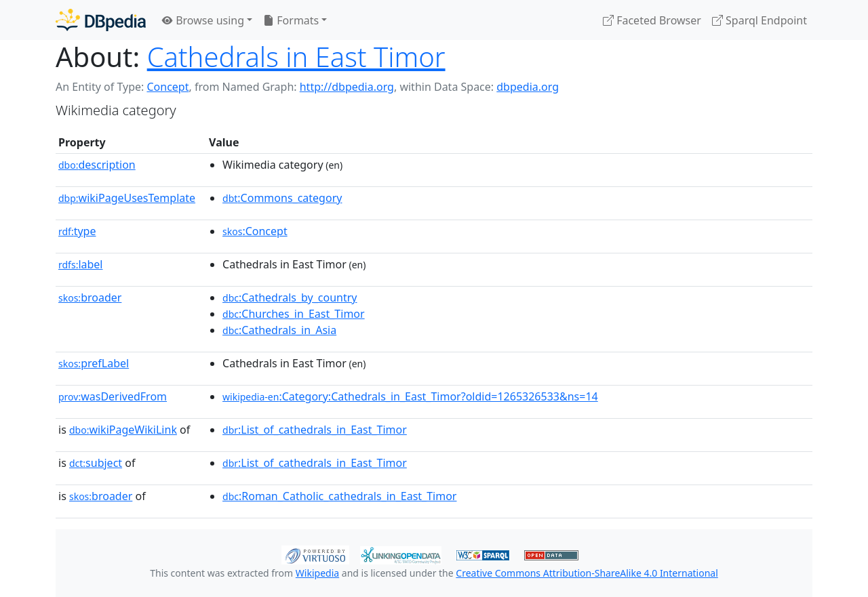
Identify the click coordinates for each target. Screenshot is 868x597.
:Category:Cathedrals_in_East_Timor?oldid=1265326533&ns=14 (410, 396)
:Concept (255, 231)
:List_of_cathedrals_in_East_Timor (315, 430)
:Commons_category (282, 198)
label (81, 264)
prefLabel (94, 363)
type (77, 231)
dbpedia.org (528, 87)
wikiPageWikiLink (123, 430)
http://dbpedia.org (347, 87)
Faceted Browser (652, 20)
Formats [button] (291, 20)
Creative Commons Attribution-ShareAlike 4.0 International (587, 573)
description (97, 165)
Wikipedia (317, 573)
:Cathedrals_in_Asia (279, 330)
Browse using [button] (203, 20)
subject (96, 463)
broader (90, 297)
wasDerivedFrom (113, 396)
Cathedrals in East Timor (296, 57)
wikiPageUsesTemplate (127, 198)
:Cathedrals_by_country (290, 297)
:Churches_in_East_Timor (294, 314)
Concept (167, 87)
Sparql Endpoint (759, 20)
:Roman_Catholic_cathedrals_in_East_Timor (339, 496)
